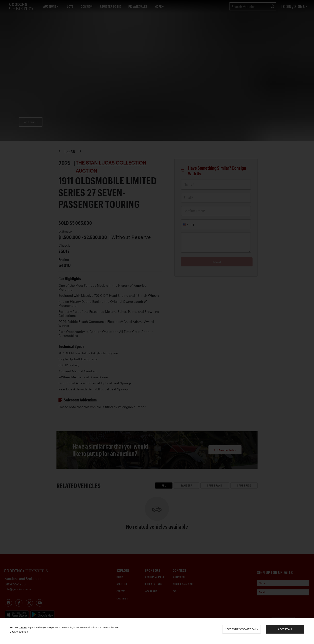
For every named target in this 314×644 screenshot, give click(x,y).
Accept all (285, 629)
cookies (23, 628)
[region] (157, 631)
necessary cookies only (242, 629)
